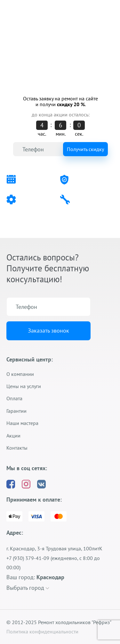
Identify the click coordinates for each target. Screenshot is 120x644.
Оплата (14, 398)
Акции (13, 436)
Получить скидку (85, 149)
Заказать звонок (48, 330)
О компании (20, 374)
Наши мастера (22, 423)
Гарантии (16, 411)
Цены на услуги (24, 386)
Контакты (17, 448)
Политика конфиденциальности (42, 631)
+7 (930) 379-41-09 (28, 28)
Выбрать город (28, 588)
